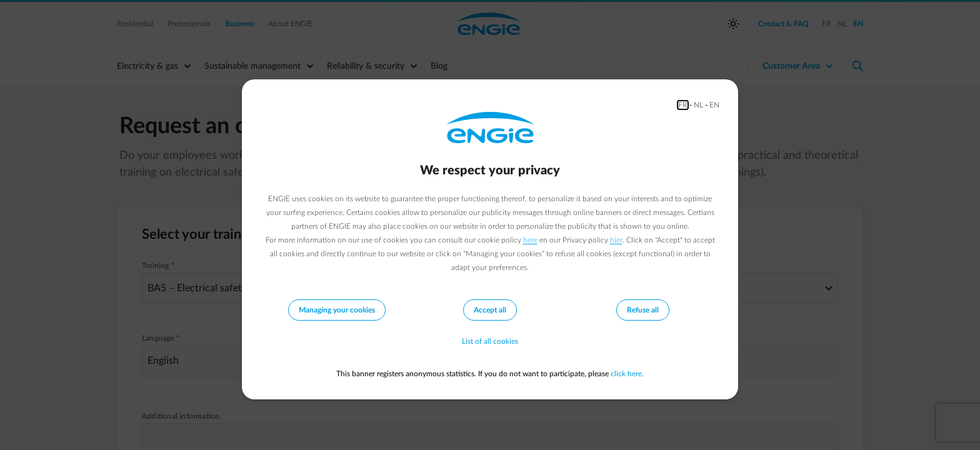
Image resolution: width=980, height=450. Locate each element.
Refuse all (643, 310)
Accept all (490, 310)
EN (714, 105)
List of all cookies (490, 341)
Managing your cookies (337, 310)
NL (698, 105)
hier (616, 240)
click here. (627, 374)
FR (683, 105)
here (530, 240)
